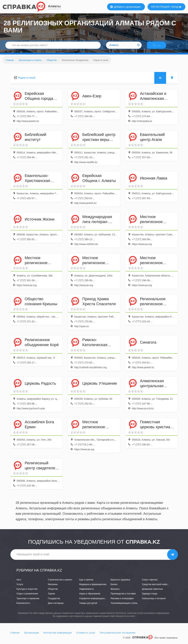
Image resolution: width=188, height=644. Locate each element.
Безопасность (23, 606)
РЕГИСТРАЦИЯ (160, 7)
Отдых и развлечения (27, 597)
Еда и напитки (86, 583)
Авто (19, 583)
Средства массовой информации (159, 588)
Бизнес (114, 588)
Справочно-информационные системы (99, 601)
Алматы (54, 6)
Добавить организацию (125, 7)
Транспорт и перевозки (28, 601)
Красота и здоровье (120, 583)
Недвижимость (87, 592)
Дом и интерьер (56, 606)
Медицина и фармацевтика (93, 588)
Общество (53, 592)
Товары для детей (88, 606)
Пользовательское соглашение (118, 636)
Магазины (53, 588)
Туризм (51, 597)
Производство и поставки (123, 597)
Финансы (115, 592)
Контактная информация (58, 636)
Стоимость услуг (86, 636)
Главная (15, 636)
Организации (32, 636)
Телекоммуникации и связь (124, 606)
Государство (54, 601)
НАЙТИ (159, 47)
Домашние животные (153, 592)
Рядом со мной (27, 81)
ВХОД (177, 7)
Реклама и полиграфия (122, 601)
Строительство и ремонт (60, 583)
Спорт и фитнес (150, 583)
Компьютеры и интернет (154, 601)
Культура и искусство (27, 592)
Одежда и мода (150, 597)
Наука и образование (90, 597)
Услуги (20, 588)
